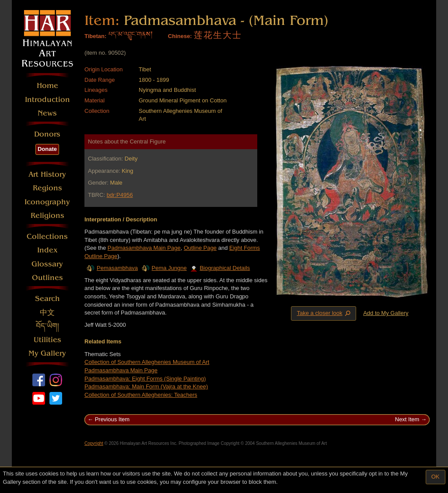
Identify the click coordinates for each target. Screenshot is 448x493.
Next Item (407, 419)
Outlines (47, 278)
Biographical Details (220, 268)
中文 (47, 313)
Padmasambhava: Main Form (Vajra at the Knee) (146, 386)
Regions (47, 188)
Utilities (47, 340)
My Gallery (47, 353)
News (47, 113)
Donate (47, 149)
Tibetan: (95, 36)
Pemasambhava (117, 268)
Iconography (47, 202)
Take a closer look (324, 313)
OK (436, 477)
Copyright (94, 443)
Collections (47, 236)
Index (47, 250)
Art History (47, 174)
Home (47, 86)
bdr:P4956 (120, 195)
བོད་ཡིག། (47, 326)
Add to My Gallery (386, 313)
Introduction (47, 100)
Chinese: (180, 36)
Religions (47, 215)
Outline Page (200, 248)
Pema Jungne (169, 268)
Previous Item (112, 419)
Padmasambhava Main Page (144, 248)
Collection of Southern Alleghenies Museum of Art (147, 362)
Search (47, 299)
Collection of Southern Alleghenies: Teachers (141, 395)
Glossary (47, 264)
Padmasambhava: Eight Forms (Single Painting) (145, 379)
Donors (47, 134)
